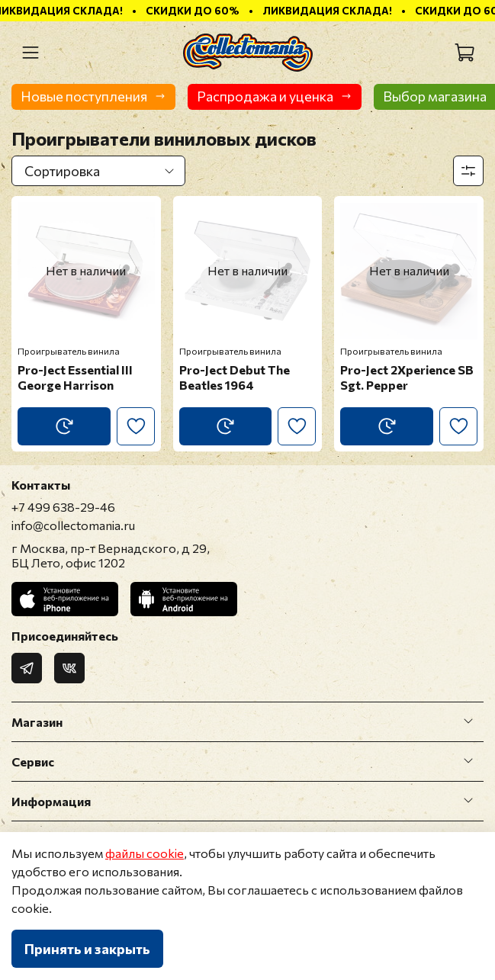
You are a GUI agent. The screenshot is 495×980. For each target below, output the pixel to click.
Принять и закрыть (87, 949)
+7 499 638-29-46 (63, 507)
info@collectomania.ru (73, 525)
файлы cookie (145, 853)
